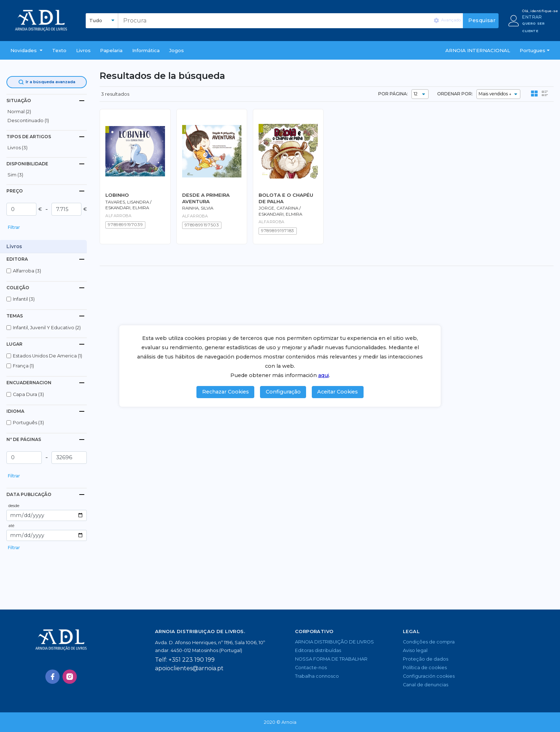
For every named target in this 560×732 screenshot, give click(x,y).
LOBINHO (117, 195)
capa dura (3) (28, 394)
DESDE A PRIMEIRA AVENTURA (206, 198)
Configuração (283, 392)
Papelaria (111, 50)
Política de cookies (425, 668)
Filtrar (14, 227)
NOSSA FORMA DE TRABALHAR (331, 659)
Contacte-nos (311, 668)
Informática (146, 50)
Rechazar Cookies (226, 392)
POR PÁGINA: (393, 94)
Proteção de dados (426, 659)
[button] (26, 50)
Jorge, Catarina (278, 208)
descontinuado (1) (28, 121)
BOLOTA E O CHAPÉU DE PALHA (286, 198)
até (11, 526)
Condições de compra (429, 642)
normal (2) (19, 112)
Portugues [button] (532, 50)
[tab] (47, 101)
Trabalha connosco (317, 676)
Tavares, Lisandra (127, 202)
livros (83, 50)
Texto (59, 50)
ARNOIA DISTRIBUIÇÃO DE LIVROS (334, 642)
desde (14, 506)
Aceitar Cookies (337, 392)
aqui (324, 375)
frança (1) (23, 366)
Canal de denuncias (426, 685)
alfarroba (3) (27, 271)
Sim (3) (15, 175)
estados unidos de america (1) (47, 356)
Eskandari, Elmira (127, 208)
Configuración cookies (429, 676)
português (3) (28, 423)
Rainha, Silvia (198, 208)
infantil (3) (24, 299)
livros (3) (17, 148)
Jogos (177, 50)
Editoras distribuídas (318, 650)
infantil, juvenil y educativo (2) (47, 328)
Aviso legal (415, 650)
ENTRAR (532, 17)
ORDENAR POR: (455, 94)
